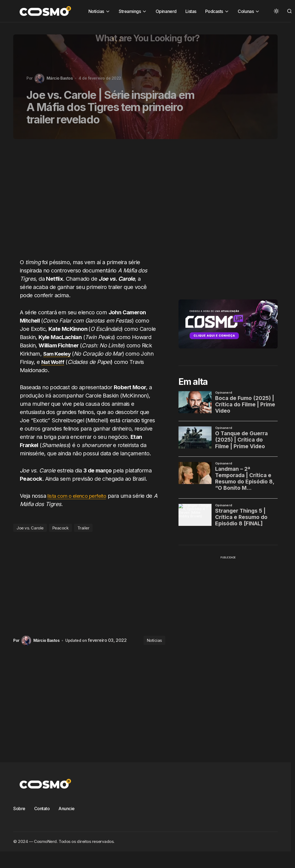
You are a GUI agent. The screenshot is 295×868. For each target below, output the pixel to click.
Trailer (83, 528)
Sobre (19, 808)
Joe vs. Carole (30, 528)
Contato (42, 808)
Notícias (154, 640)
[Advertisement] (84, 202)
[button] (276, 11)
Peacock (60, 528)
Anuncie (67, 808)
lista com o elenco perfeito (80, 496)
